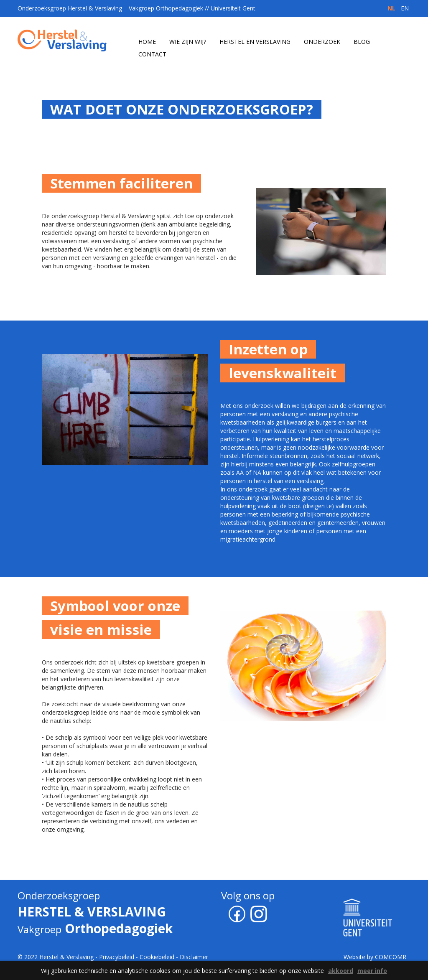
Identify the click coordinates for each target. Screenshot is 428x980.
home (147, 42)
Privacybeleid (117, 957)
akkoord (341, 971)
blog (362, 42)
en (405, 8)
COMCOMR (391, 957)
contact (152, 54)
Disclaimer (194, 957)
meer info (372, 971)
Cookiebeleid (157, 957)
